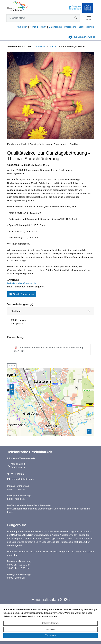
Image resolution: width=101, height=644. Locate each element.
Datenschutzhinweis (51, 623)
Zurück (12, 366)
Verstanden (50, 635)
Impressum (50, 629)
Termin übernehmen (22, 294)
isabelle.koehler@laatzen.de (22, 283)
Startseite (40, 46)
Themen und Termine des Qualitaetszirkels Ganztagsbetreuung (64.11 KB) (49, 349)
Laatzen (53, 46)
